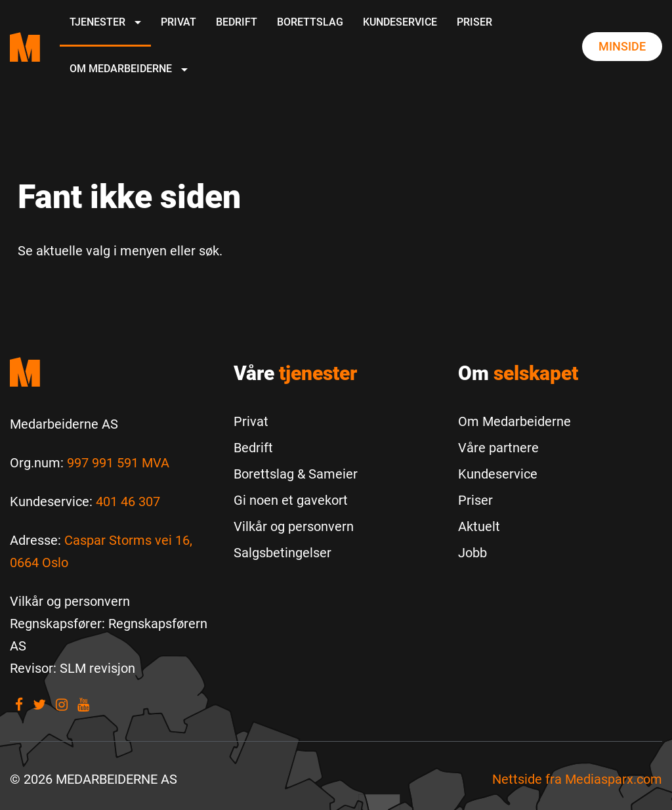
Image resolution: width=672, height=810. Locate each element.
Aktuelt (479, 526)
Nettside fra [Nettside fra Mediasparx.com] (577, 779)
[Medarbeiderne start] (112, 372)
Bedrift (237, 22)
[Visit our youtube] (83, 705)
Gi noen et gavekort (291, 500)
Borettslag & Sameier (296, 474)
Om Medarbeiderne (129, 69)
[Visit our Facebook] (19, 705)
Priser (474, 22)
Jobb (472, 553)
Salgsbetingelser (283, 553)
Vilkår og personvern (294, 526)
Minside (622, 46)
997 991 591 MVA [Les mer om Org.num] (118, 463)
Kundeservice (400, 22)
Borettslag (310, 22)
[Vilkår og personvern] (70, 601)
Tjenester (105, 22)
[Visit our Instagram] (62, 705)
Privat (178, 22)
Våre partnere (498, 448)
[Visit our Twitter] (39, 705)
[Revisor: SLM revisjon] (73, 668)
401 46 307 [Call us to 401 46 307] (128, 501)
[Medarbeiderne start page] (25, 47)
